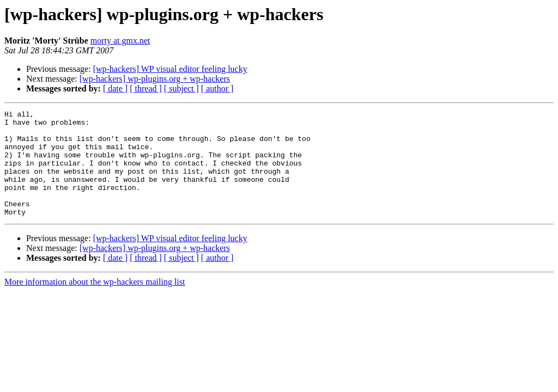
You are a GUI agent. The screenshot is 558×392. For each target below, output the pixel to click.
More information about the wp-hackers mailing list (95, 303)
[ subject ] (181, 88)
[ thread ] (146, 88)
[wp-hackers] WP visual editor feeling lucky (170, 69)
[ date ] (115, 88)
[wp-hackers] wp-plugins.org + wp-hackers (155, 79)
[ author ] (217, 88)
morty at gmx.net (120, 41)
